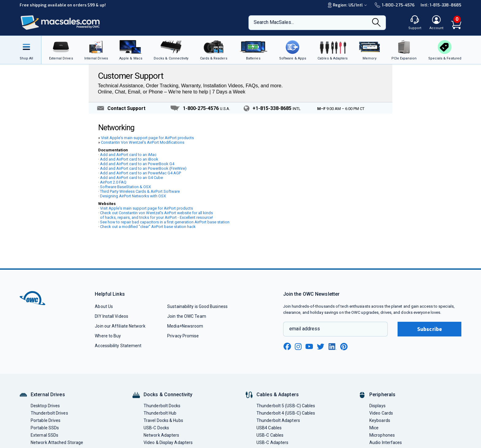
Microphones (382, 435)
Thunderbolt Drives (49, 413)
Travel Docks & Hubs (163, 420)
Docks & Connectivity (168, 395)
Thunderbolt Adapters (278, 420)
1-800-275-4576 (394, 5)
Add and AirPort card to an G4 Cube (131, 178)
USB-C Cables (270, 435)
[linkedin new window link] (333, 347)
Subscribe (429, 329)
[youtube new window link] (309, 346)
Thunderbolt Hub (160, 413)
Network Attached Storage (57, 442)
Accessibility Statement (118, 346)
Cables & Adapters (278, 395)
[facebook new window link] (287, 347)
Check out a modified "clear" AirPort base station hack (148, 227)
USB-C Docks (156, 428)
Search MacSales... (274, 22)
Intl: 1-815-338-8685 (441, 5)
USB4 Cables (269, 428)
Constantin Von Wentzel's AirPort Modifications (143, 142)
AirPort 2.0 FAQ (113, 182)
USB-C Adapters (272, 442)
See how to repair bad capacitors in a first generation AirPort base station (165, 222)
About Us (104, 306)
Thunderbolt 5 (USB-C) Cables (286, 406)
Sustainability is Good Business (197, 306)
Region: (348, 5)
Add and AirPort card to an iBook (129, 159)
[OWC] (60, 23)
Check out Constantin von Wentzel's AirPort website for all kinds (156, 213)
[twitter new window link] (321, 346)
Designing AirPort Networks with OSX (133, 196)
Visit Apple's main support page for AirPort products (147, 138)
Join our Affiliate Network (120, 326)
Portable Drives (46, 420)
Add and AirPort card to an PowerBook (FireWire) (143, 168)
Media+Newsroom (185, 326)
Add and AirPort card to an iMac (128, 155)
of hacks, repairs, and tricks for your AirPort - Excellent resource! (156, 217)
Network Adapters (161, 435)
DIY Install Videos (112, 316)
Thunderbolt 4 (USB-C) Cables (286, 413)
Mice (374, 428)
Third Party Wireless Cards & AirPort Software (140, 191)
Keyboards (380, 420)
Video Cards (381, 413)
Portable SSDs (45, 428)
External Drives (48, 395)
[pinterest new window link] (344, 347)
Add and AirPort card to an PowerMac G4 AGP (140, 173)
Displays (377, 406)
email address (305, 329)
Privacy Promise (183, 336)
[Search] (376, 23)
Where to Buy (108, 336)
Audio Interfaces (386, 442)
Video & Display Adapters (168, 442)
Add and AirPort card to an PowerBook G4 (137, 164)
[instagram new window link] (298, 347)
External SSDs (44, 435)
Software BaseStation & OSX (125, 187)
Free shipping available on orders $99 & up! (63, 5)
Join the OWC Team (187, 316)
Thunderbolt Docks (162, 406)
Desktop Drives (45, 406)
